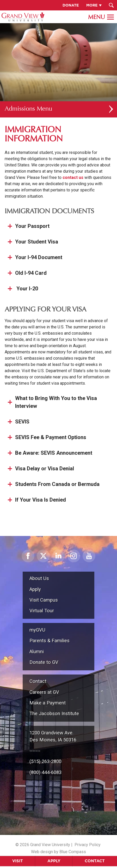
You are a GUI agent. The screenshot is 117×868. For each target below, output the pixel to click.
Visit (18, 861)
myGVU (37, 630)
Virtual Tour (42, 611)
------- (35, 751)
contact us (73, 177)
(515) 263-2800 (45, 761)
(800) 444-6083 (45, 772)
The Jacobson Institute (54, 713)
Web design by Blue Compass (58, 852)
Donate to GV (44, 662)
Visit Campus (44, 600)
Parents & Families (50, 641)
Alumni (37, 651)
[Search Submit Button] (111, 5)
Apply (54, 861)
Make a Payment (48, 703)
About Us (39, 578)
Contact (38, 681)
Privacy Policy (88, 845)
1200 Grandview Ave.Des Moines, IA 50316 (53, 736)
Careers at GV (44, 692)
